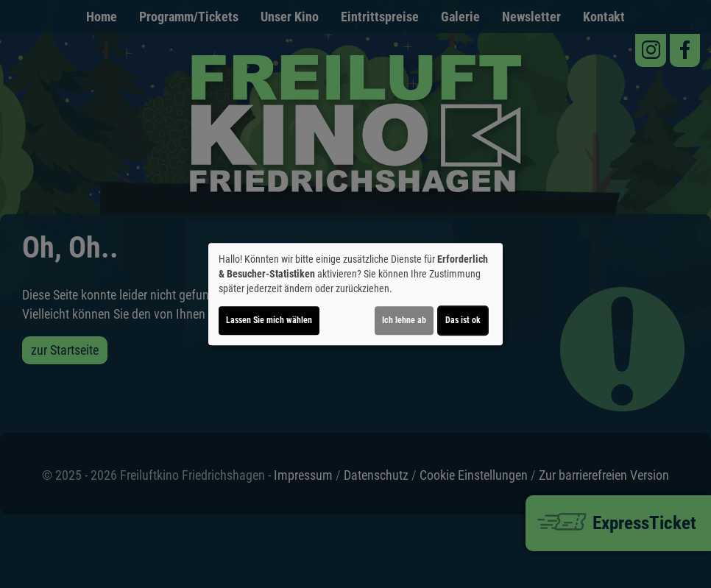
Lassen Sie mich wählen (269, 320)
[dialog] (355, 294)
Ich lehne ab (404, 320)
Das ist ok (463, 320)
